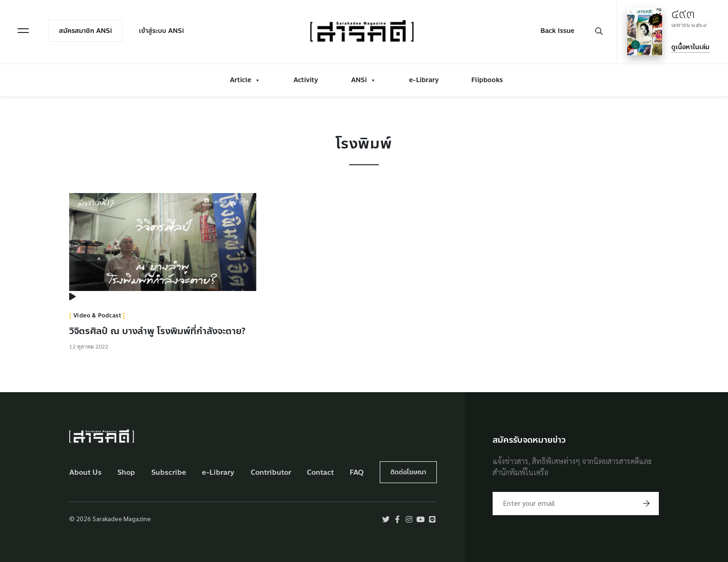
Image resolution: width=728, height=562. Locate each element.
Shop (126, 473)
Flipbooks (487, 80)
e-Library (424, 80)
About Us (85, 473)
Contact (320, 473)
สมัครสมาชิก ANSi (85, 31)
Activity (306, 80)
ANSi (364, 80)
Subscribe (169, 473)
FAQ (357, 473)
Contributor (271, 473)
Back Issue (557, 31)
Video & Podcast (97, 316)
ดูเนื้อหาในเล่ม (690, 47)
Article (245, 80)
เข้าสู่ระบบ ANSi (161, 31)
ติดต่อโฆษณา (408, 472)
